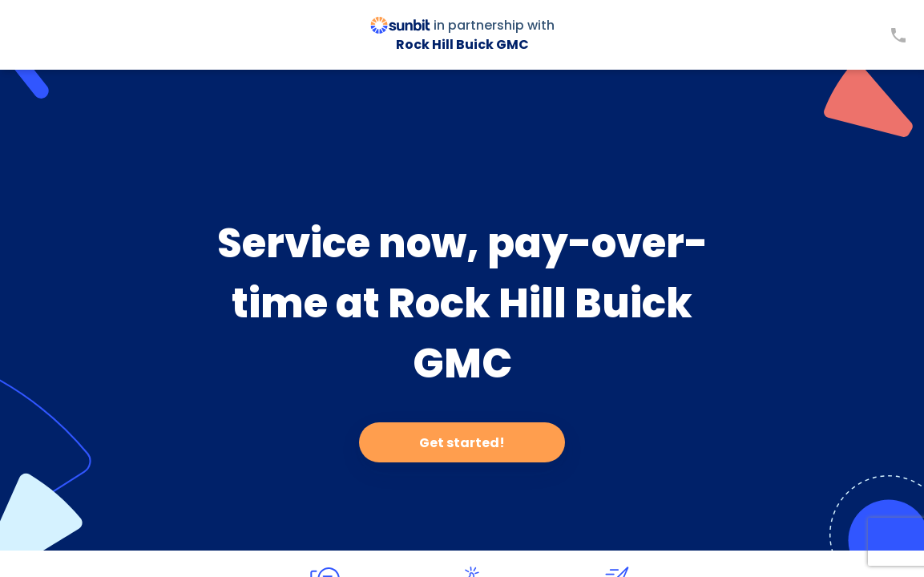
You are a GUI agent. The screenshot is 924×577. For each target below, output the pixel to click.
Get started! (462, 443)
